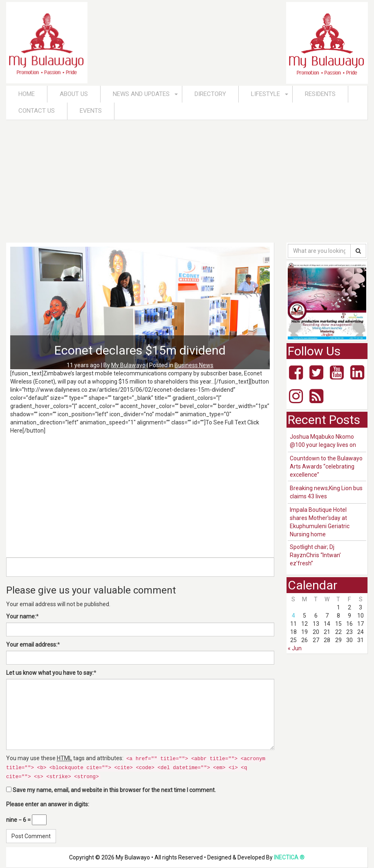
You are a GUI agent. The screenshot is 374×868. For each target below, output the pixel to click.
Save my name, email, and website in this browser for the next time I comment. (114, 790)
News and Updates (141, 94)
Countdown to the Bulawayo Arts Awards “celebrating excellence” (326, 466)
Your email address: (32, 645)
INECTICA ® (289, 857)
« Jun (295, 648)
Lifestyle (265, 94)
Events (91, 111)
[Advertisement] (187, 181)
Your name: (21, 616)
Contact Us (37, 111)
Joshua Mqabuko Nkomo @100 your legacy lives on (323, 441)
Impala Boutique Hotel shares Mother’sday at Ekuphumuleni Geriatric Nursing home (320, 522)
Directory (210, 94)
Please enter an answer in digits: (48, 804)
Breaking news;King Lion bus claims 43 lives (326, 492)
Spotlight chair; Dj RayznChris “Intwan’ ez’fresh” (315, 555)
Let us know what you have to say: (50, 673)
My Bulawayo (128, 365)
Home (27, 94)
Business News (194, 365)
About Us (74, 94)
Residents (320, 94)
